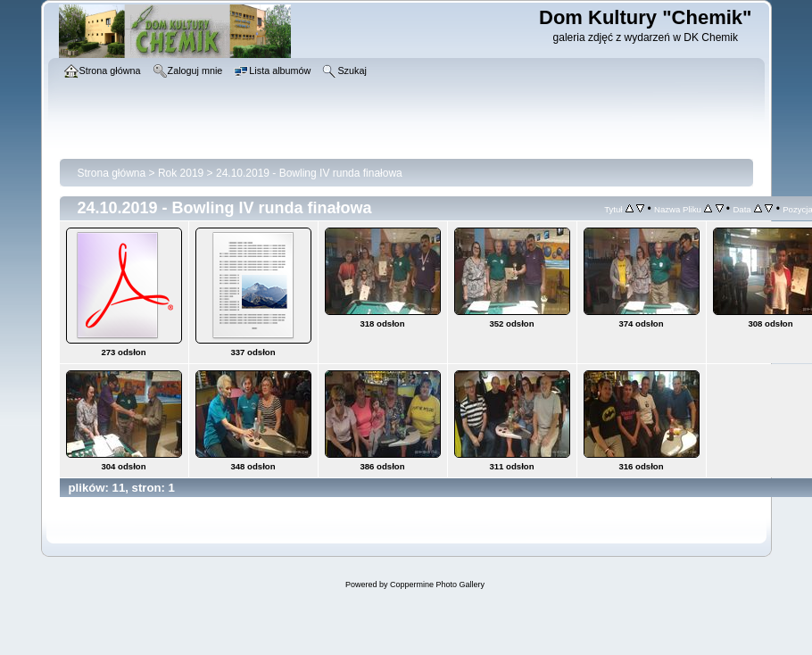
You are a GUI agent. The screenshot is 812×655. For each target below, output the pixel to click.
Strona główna (112, 173)
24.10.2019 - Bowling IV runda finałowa (309, 173)
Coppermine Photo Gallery (437, 585)
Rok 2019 (181, 173)
